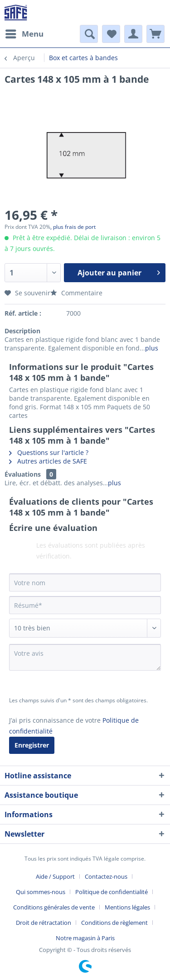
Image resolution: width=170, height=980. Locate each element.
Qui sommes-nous (41, 892)
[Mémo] (111, 34)
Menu (24, 33)
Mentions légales (127, 907)
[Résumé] (85, 605)
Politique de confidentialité (112, 892)
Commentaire (76, 293)
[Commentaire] (85, 628)
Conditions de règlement (114, 923)
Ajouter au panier (119, 272)
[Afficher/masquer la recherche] (89, 34)
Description (22, 331)
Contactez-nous (106, 876)
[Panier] (155, 34)
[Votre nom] (85, 582)
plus (152, 348)
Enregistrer (32, 745)
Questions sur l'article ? (49, 452)
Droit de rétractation (44, 923)
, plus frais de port (73, 227)
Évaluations (23, 474)
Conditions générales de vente (54, 907)
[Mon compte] (133, 34)
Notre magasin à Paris (85, 938)
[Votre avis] (85, 657)
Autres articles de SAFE (48, 461)
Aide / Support (55, 876)
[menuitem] (24, 34)
